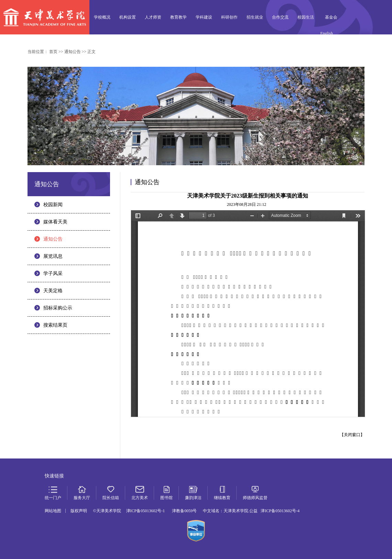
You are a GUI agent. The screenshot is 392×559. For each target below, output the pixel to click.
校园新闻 (53, 205)
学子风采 (53, 273)
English (327, 33)
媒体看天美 (55, 222)
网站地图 (53, 511)
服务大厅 (351, 44)
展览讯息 (53, 256)
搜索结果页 (55, 325)
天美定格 (53, 291)
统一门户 (331, 44)
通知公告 (53, 239)
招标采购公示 (58, 308)
